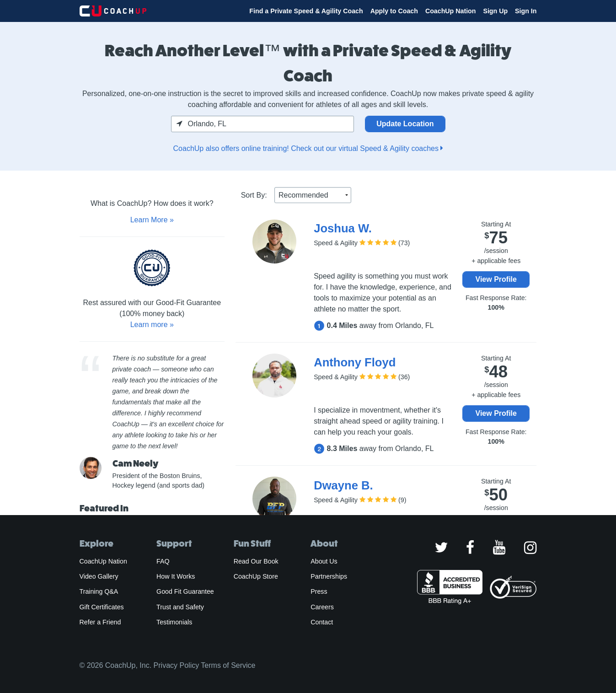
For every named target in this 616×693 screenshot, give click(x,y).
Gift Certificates (102, 607)
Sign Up (495, 11)
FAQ (163, 561)
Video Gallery (99, 576)
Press (319, 591)
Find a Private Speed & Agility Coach (306, 11)
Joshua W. (343, 228)
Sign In (526, 11)
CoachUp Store (256, 576)
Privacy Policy (177, 665)
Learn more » (152, 325)
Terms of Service (228, 665)
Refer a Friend (100, 622)
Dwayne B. (343, 485)
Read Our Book (256, 561)
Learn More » (152, 220)
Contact (322, 622)
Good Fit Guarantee (185, 591)
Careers (322, 607)
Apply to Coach (394, 11)
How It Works (176, 576)
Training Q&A (99, 591)
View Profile (496, 279)
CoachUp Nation (451, 11)
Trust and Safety (180, 607)
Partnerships (329, 576)
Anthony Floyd (355, 362)
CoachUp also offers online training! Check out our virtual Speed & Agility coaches (308, 148)
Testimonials (174, 622)
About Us (324, 561)
